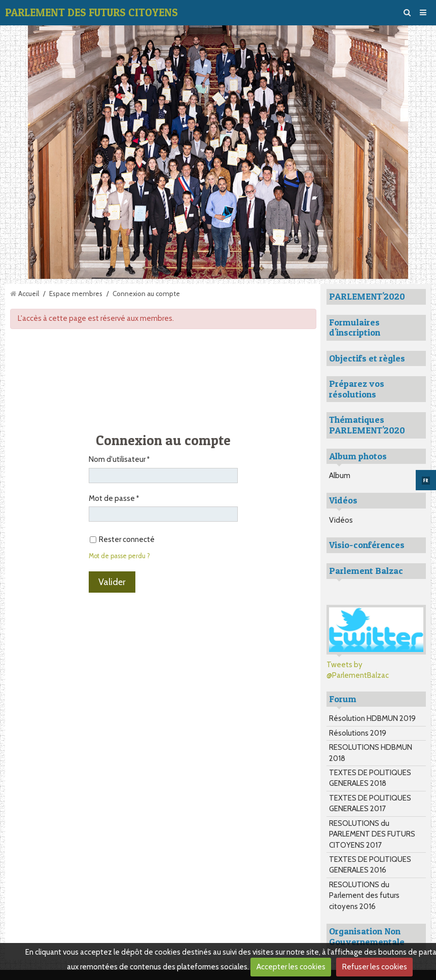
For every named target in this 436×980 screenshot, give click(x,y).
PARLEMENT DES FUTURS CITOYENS (92, 12)
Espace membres (76, 294)
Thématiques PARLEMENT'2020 (367, 425)
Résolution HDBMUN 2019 (372, 718)
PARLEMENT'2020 (367, 296)
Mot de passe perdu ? (119, 556)
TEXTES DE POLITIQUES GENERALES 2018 (370, 778)
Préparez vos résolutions (357, 389)
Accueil (29, 294)
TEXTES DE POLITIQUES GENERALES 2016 (370, 865)
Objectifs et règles (367, 358)
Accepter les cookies (291, 967)
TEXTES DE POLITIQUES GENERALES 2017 (370, 803)
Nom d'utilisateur (117, 459)
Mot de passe (112, 498)
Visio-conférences (367, 545)
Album (340, 476)
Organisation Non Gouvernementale (367, 936)
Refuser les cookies (375, 967)
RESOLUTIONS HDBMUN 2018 (371, 753)
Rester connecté (122, 539)
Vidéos (341, 520)
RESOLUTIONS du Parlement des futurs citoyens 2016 (364, 896)
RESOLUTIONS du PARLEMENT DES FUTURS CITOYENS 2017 (372, 834)
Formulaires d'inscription (355, 328)
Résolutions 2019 (358, 733)
